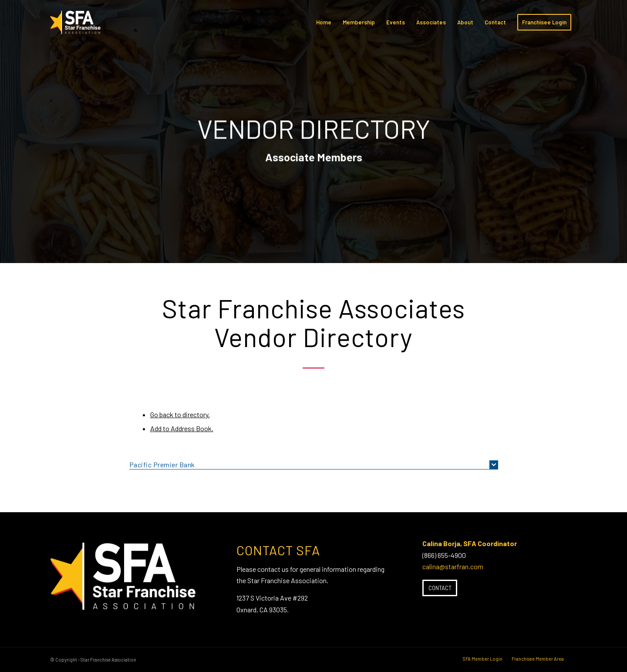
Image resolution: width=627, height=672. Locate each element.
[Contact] (440, 588)
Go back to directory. (180, 414)
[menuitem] (324, 22)
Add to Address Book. (182, 428)
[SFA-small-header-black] (77, 27)
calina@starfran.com (453, 566)
